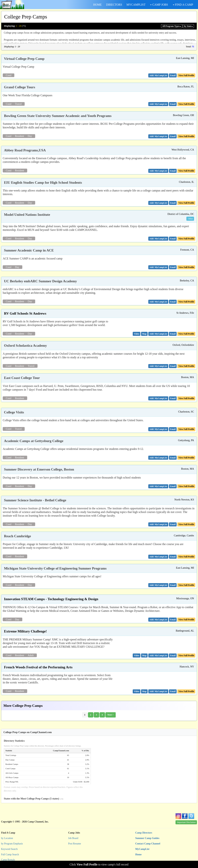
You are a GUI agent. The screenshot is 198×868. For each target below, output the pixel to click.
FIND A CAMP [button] (183, 5)
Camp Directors (144, 833)
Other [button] (190, 219)
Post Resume (75, 844)
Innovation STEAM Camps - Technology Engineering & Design (51, 599)
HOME (97, 5)
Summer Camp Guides (147, 838)
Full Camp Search (10, 854)
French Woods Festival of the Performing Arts (38, 667)
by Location (7, 838)
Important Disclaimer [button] (186, 822)
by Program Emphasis (12, 844)
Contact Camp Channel (148, 844)
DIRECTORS (114, 5)
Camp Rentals (8, 860)
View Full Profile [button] (186, 75)
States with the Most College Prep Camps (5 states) (33, 799)
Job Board (73, 838)
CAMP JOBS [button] (159, 5)
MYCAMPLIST (136, 5)
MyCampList (142, 849)
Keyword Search (9, 849)
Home (138, 854)
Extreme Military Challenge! (25, 631)
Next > (111, 715)
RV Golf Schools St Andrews (25, 313)
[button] (173, 75)
